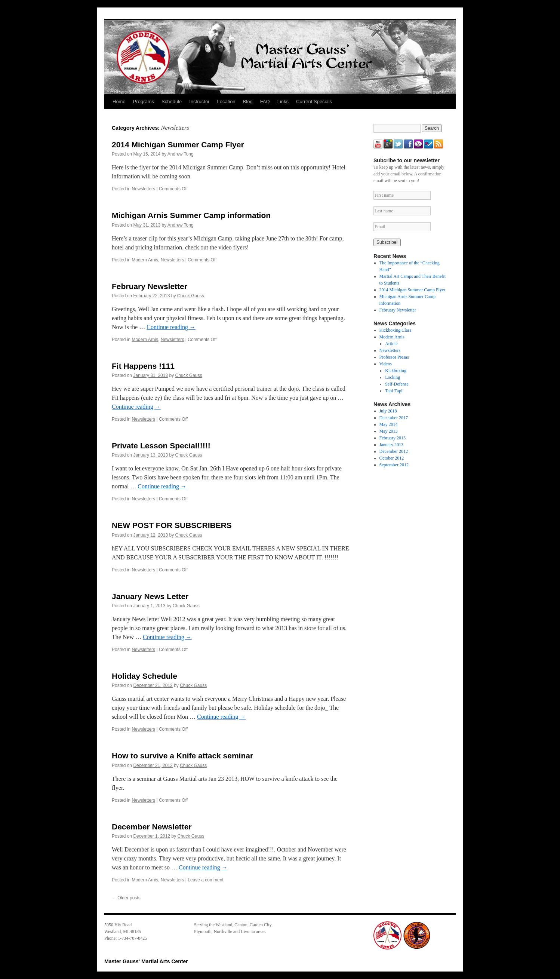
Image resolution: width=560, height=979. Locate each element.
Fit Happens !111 (143, 366)
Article (391, 344)
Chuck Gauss (191, 296)
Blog (248, 102)
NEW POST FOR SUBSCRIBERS (172, 525)
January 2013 (391, 445)
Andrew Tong (181, 154)
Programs (144, 102)
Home (119, 102)
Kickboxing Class (396, 330)
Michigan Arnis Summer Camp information (191, 215)
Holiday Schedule (144, 676)
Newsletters (143, 189)
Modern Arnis (145, 260)
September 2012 (394, 465)
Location (226, 102)
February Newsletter (150, 286)
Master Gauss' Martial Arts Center (146, 961)
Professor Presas (394, 357)
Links (283, 102)
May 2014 (389, 424)
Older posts (126, 898)
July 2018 (388, 411)
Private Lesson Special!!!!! (161, 446)
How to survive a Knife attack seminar (182, 756)
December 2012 (394, 451)
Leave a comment (205, 880)
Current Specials (314, 102)
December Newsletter (152, 827)
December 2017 (394, 418)
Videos (386, 364)
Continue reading (171, 327)
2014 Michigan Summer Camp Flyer (178, 145)
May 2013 (389, 431)
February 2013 (393, 438)
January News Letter (150, 596)
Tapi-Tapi (394, 391)
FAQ (265, 102)
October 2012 (392, 458)
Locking (393, 377)
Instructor (199, 102)
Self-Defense (397, 384)
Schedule (172, 102)
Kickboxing (396, 371)
